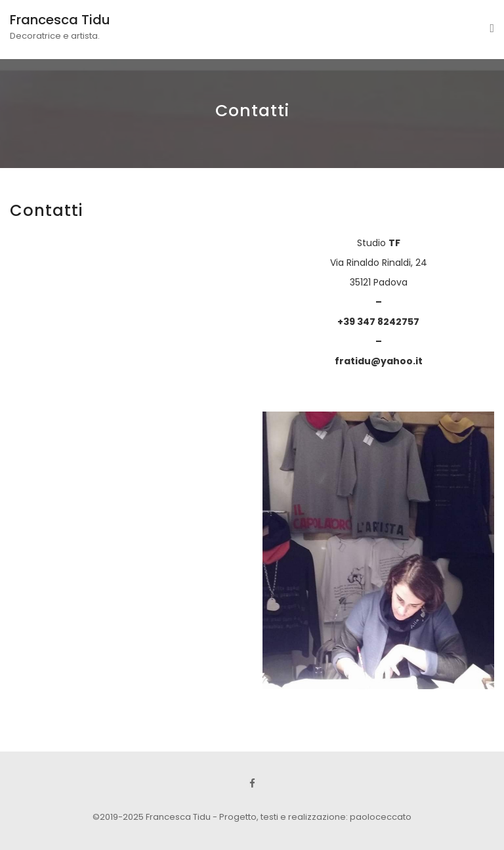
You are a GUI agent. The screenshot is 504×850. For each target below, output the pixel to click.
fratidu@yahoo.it (379, 361)
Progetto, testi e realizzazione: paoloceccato (315, 817)
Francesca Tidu (60, 20)
